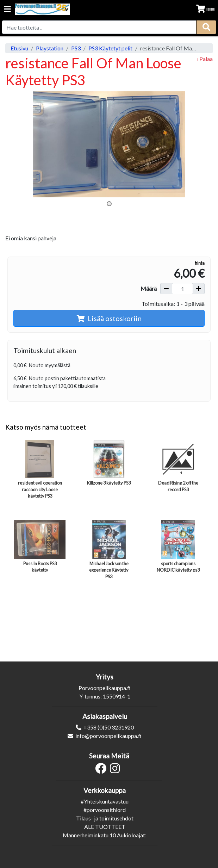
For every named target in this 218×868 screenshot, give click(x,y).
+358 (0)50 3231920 (109, 727)
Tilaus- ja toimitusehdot (105, 818)
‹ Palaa (205, 59)
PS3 (76, 48)
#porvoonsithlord (105, 810)
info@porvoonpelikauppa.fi (108, 736)
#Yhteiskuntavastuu (105, 801)
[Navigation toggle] (7, 10)
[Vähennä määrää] (166, 289)
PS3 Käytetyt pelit (110, 48)
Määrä (149, 288)
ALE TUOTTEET (105, 827)
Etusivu (19, 48)
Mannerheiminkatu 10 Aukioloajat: (105, 835)
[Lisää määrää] (199, 289)
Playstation (50, 48)
